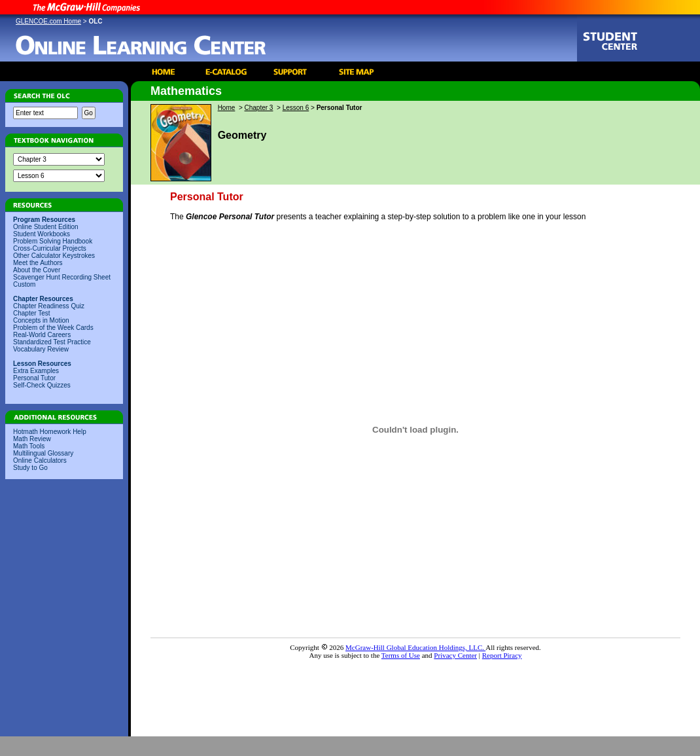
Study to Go (30, 468)
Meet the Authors (38, 263)
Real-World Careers (42, 335)
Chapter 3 (259, 108)
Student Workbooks (42, 234)
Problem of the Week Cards (53, 328)
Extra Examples (36, 371)
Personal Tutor (34, 378)
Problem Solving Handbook (53, 241)
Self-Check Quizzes (42, 385)
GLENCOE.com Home (48, 21)
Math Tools (29, 446)
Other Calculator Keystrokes (54, 256)
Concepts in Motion (41, 320)
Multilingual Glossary (43, 453)
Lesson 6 (296, 108)
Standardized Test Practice (52, 342)
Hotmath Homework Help (50, 432)
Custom (24, 284)
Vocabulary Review (41, 349)
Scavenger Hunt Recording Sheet (62, 277)
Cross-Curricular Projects (50, 248)
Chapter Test (32, 313)
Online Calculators (40, 460)
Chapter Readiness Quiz (49, 306)
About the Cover (37, 270)
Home (227, 108)
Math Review (32, 439)
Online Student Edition (46, 227)
